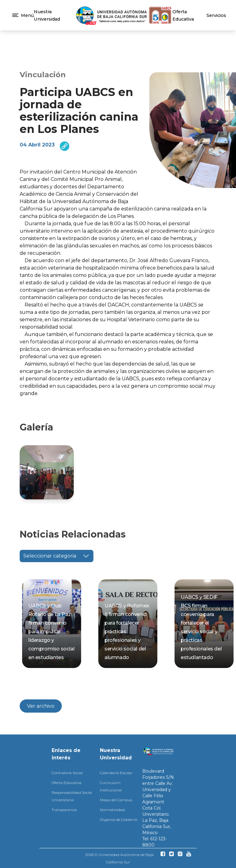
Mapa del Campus (116, 800)
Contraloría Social (67, 773)
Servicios (216, 15)
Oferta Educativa (67, 783)
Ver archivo (41, 706)
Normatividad (112, 810)
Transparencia (64, 810)
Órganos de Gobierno (119, 820)
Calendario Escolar (116, 773)
